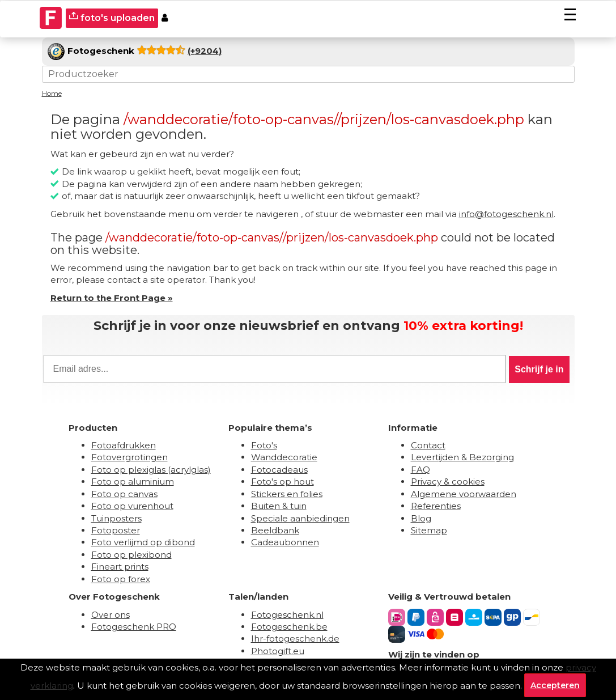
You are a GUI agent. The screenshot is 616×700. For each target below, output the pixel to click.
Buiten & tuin (279, 506)
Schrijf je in (539, 369)
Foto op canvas (124, 494)
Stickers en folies (287, 494)
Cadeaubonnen (285, 542)
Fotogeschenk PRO (134, 627)
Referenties (436, 506)
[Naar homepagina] (51, 18)
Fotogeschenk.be (289, 627)
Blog (421, 518)
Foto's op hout (282, 481)
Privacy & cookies (448, 481)
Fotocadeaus (279, 470)
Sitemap (429, 530)
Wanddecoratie (284, 457)
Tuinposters (116, 518)
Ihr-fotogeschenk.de (295, 639)
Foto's (264, 445)
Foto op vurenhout (132, 506)
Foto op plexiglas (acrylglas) (151, 470)
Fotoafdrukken (124, 445)
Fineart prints (120, 567)
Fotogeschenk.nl (287, 615)
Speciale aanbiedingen (300, 518)
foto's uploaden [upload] (112, 17)
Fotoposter (116, 530)
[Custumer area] (165, 18)
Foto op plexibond (131, 555)
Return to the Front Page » (112, 298)
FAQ (420, 470)
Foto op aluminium (133, 481)
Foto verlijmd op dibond (143, 542)
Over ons (111, 615)
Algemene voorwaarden (464, 494)
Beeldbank (275, 530)
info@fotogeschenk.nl (506, 214)
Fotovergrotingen (129, 457)
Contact (428, 445)
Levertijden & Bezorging (462, 457)
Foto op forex (121, 579)
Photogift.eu (278, 651)
